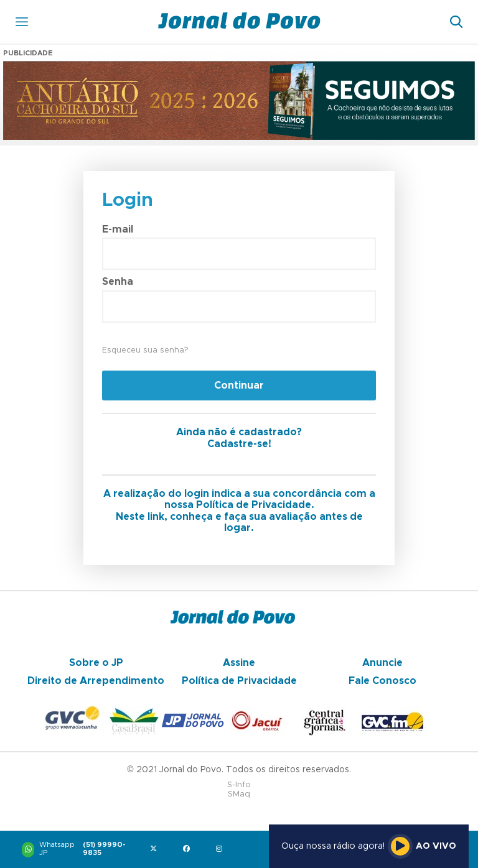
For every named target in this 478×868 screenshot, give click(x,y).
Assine (239, 663)
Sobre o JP (96, 663)
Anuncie (382, 663)
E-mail (118, 229)
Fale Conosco (382, 681)
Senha (118, 282)
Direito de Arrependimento (96, 681)
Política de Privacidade (239, 681)
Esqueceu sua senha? (145, 350)
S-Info (239, 785)
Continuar (239, 386)
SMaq (239, 794)
